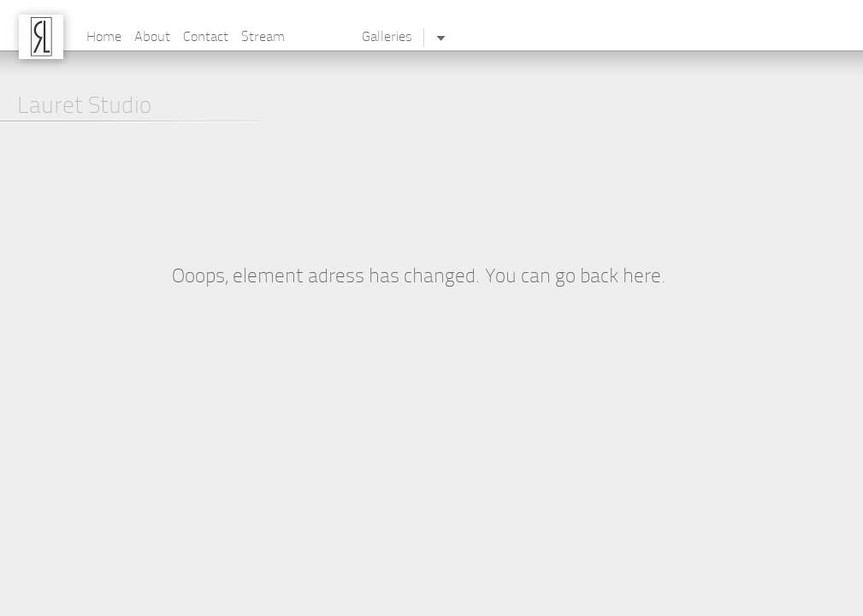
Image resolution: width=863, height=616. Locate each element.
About (152, 38)
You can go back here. (576, 278)
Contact (206, 38)
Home (104, 38)
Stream (263, 38)
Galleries (387, 38)
